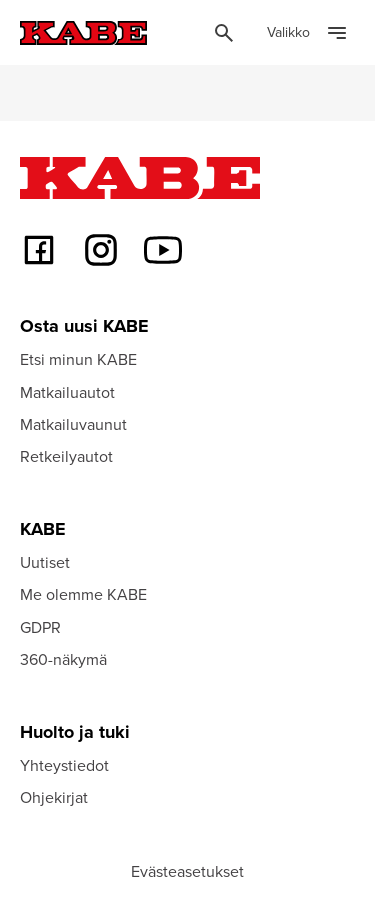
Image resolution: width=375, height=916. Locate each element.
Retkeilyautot (66, 456)
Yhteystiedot (64, 765)
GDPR (40, 627)
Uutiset (45, 562)
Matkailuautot (67, 392)
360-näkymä (63, 659)
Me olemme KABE (83, 594)
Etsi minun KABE (78, 359)
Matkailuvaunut (73, 424)
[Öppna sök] (224, 33)
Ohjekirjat (54, 797)
